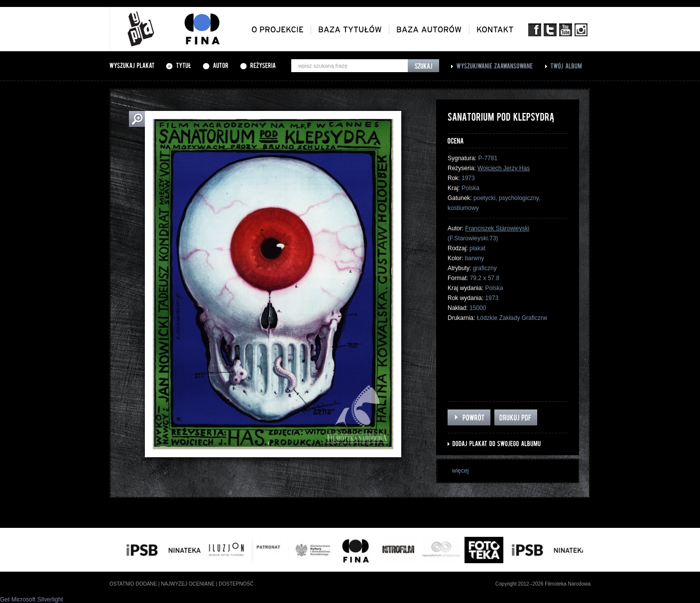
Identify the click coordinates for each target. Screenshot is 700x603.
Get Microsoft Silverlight (32, 600)
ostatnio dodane (133, 584)
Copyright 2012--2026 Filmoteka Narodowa (543, 584)
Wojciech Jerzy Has (504, 168)
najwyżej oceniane (188, 584)
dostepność (236, 584)
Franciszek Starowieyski (497, 228)
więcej (460, 471)
